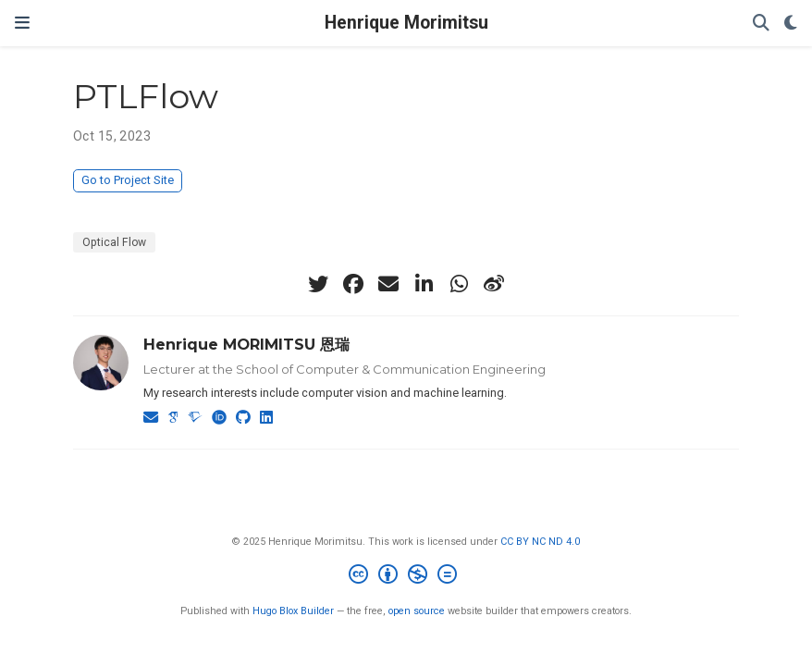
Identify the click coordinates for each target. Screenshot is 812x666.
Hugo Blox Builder (293, 611)
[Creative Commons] (406, 577)
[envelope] (388, 284)
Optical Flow (114, 242)
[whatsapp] (459, 284)
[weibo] (494, 284)
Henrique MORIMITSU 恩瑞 (246, 344)
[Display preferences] (791, 24)
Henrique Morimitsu (406, 23)
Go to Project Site (128, 180)
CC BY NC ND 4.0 (540, 542)
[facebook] (353, 284)
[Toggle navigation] (22, 23)
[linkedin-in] (424, 284)
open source (417, 611)
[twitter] (318, 284)
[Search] (761, 24)
